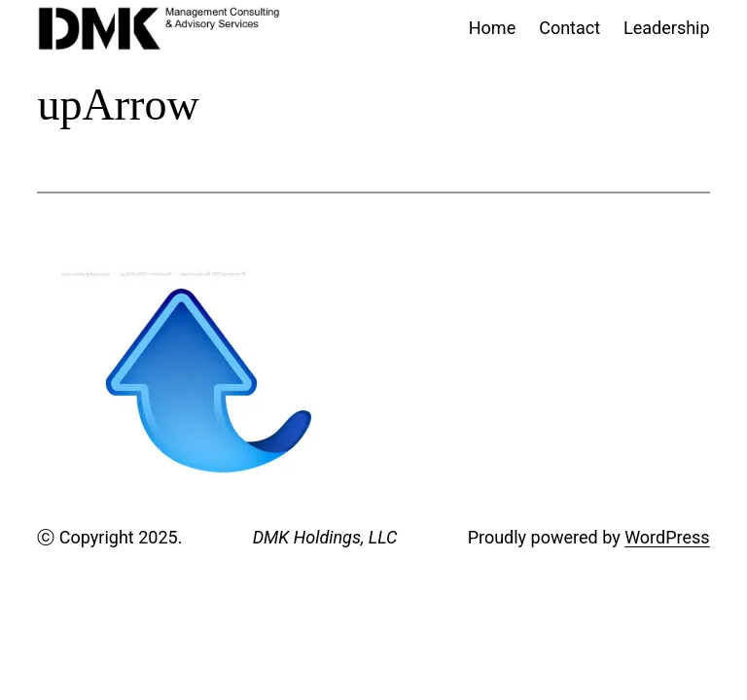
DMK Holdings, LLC (325, 537)
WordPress (667, 537)
